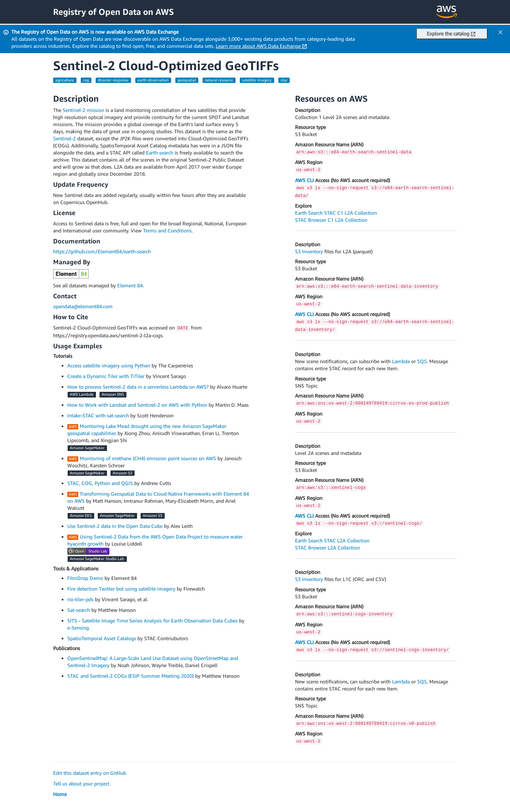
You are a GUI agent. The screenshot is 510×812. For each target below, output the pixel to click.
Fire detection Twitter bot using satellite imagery (121, 589)
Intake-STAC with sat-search (98, 415)
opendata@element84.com (83, 306)
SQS (422, 361)
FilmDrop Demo (85, 578)
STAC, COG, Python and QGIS (100, 483)
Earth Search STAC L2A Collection (332, 540)
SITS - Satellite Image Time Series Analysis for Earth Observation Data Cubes (152, 621)
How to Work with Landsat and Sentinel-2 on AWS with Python (137, 405)
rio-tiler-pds (80, 599)
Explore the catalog (451, 33)
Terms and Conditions (167, 230)
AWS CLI (304, 180)
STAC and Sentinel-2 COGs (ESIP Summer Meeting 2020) (131, 676)
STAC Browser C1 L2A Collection (331, 220)
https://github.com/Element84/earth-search (102, 251)
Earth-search (160, 153)
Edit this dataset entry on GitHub (90, 773)
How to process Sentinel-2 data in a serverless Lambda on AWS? (138, 387)
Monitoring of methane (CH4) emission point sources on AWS (148, 458)
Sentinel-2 (64, 138)
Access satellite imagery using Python (109, 365)
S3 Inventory (309, 251)
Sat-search (79, 610)
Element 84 (130, 285)
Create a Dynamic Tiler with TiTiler (106, 376)
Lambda (401, 361)
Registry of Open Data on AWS (114, 12)
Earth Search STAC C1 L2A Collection (336, 213)
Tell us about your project (81, 783)
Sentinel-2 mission (83, 110)
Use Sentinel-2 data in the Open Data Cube (115, 526)
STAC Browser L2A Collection (327, 548)
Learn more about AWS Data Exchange (261, 46)
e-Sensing (78, 628)
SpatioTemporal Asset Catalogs (102, 638)
